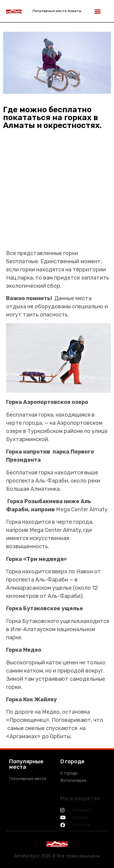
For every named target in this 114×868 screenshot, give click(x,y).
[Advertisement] (57, 193)
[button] (97, 11)
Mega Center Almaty (82, 509)
